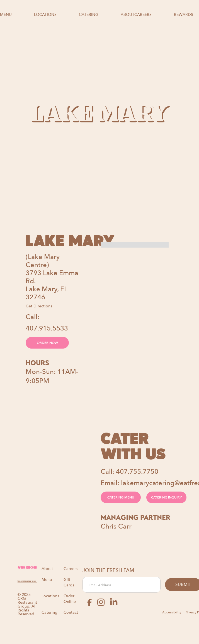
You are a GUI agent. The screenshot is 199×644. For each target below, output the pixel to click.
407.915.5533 (47, 328)
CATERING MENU (121, 497)
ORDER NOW (47, 343)
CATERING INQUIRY (166, 497)
